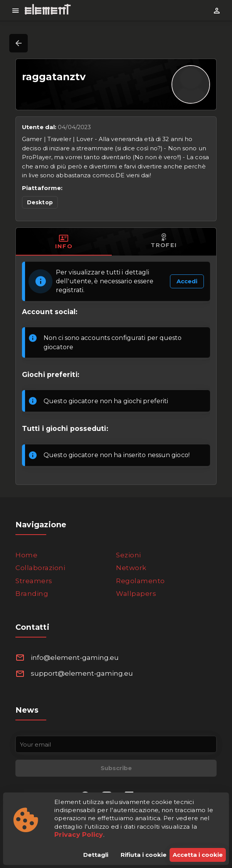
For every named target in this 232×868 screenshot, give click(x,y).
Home (26, 555)
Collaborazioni (40, 568)
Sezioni (129, 555)
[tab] (64, 242)
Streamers (34, 581)
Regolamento (140, 581)
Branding (32, 594)
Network (131, 568)
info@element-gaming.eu (75, 658)
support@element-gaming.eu (82, 673)
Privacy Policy (79, 834)
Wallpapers (136, 594)
